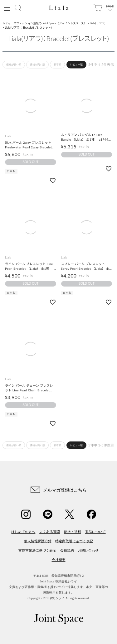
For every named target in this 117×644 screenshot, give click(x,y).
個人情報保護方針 (38, 541)
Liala (8, 136)
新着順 (57, 64)
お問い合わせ (88, 550)
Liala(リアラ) (98, 23)
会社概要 (59, 560)
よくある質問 (50, 532)
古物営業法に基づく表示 (37, 550)
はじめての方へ (23, 532)
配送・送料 (73, 532)
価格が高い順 (37, 64)
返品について (95, 532)
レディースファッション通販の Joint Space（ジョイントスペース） (45, 23)
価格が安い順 (14, 64)
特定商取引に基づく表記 (74, 541)
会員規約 (67, 550)
